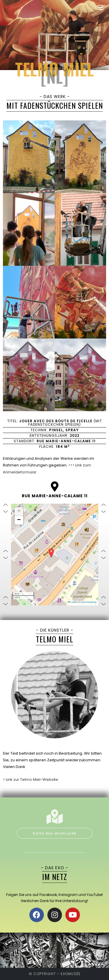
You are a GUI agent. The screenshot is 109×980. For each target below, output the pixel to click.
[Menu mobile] (101, 8)
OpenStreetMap (89, 602)
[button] (51, 553)
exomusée (71, 974)
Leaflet (73, 602)
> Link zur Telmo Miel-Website (31, 779)
